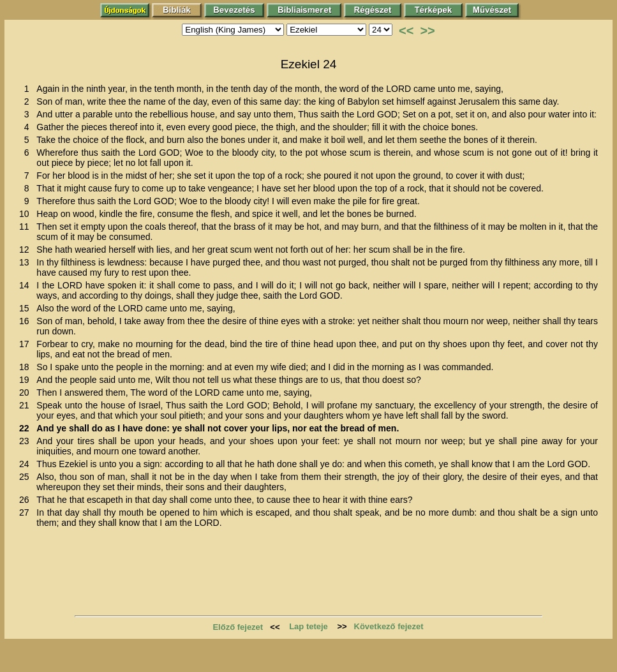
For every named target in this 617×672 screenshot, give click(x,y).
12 (26, 250)
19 (26, 380)
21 (26, 405)
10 (26, 214)
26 (26, 500)
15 (26, 308)
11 (26, 227)
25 (26, 477)
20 (26, 392)
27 (26, 512)
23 (26, 441)
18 (26, 367)
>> (427, 31)
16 (26, 321)
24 (26, 464)
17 (26, 344)
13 (26, 262)
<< (406, 31)
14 (26, 285)
